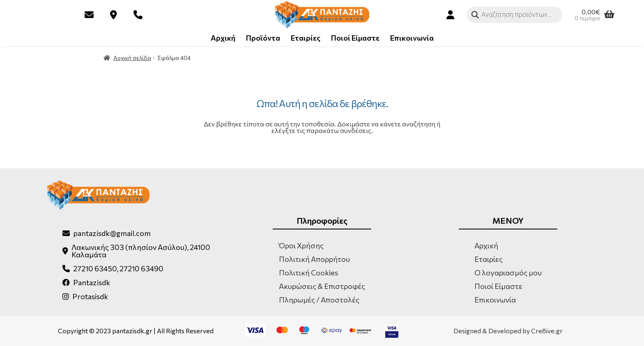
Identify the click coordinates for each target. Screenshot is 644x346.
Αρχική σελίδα (132, 58)
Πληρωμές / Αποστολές (319, 300)
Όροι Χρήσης (301, 245)
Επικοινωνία (412, 38)
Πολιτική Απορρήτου (314, 259)
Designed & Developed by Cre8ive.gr (508, 331)
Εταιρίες (306, 38)
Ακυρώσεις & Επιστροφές (322, 286)
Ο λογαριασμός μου (508, 273)
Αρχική (223, 38)
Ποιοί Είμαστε (355, 38)
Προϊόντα (263, 38)
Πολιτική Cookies (308, 273)
